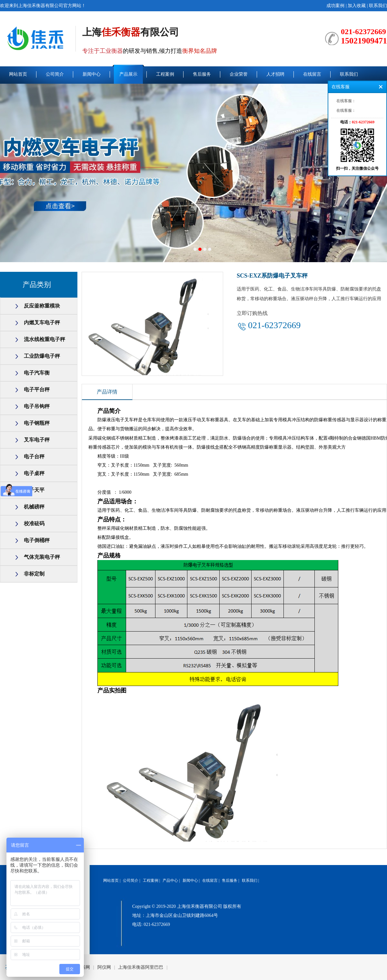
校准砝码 (34, 523)
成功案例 (335, 6)
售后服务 (202, 74)
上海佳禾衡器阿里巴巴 (141, 967)
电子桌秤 (34, 473)
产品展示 (128, 74)
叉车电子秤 (37, 440)
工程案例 (165, 74)
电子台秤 (34, 457)
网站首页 (18, 74)
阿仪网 (104, 967)
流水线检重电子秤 (45, 339)
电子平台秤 (37, 390)
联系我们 (378, 6)
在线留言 (312, 74)
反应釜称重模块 (42, 306)
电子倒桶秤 (37, 540)
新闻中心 (92, 74)
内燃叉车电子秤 (42, 323)
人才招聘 (275, 74)
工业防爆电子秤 (42, 356)
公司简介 (55, 74)
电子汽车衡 (37, 373)
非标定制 (34, 574)
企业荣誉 (239, 74)
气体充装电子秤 (42, 557)
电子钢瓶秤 (37, 423)
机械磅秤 (34, 507)
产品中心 (170, 880)
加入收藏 (357, 6)
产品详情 (107, 392)
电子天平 (34, 490)
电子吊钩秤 (37, 406)
